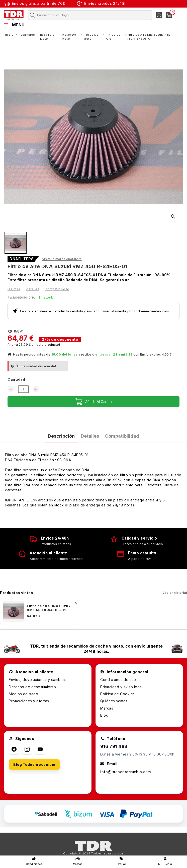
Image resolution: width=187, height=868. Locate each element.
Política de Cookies (118, 694)
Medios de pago (23, 694)
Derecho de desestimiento (32, 687)
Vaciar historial (175, 593)
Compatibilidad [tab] (122, 436)
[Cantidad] (23, 389)
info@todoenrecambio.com (126, 772)
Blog (104, 715)
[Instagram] (27, 749)
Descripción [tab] (61, 436)
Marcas (107, 708)
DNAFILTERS (22, 259)
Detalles (33, 289)
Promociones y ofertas (29, 701)
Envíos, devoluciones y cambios (37, 680)
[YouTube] (40, 749)
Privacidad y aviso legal (121, 687)
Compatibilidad (58, 289)
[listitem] (40, 611)
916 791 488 (114, 746)
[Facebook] (14, 749)
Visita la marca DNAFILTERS (62, 259)
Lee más (14, 289)
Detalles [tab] (90, 436)
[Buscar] (87, 15)
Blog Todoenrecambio (34, 764)
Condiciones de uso (118, 680)
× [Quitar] (76, 602)
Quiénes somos (114, 701)
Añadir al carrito (93, 402)
